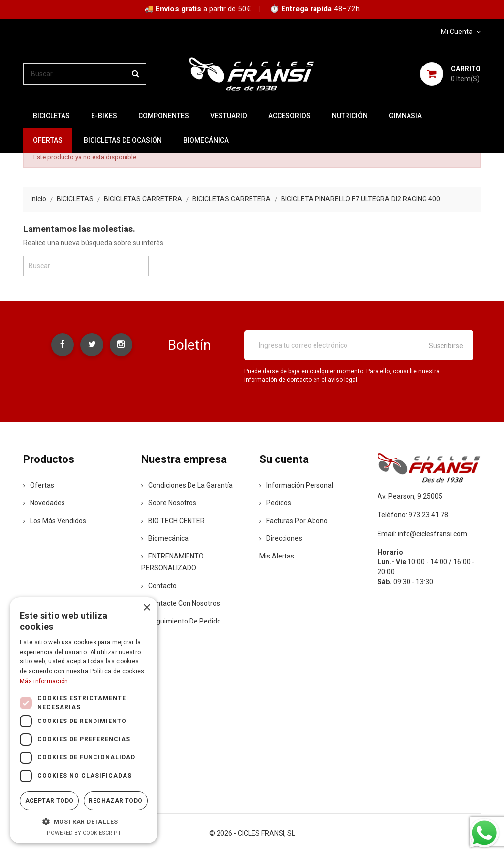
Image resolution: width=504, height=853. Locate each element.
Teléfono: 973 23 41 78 (413, 515)
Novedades (44, 503)
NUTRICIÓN (350, 116)
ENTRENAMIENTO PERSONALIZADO (173, 562)
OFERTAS (48, 140)
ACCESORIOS (289, 116)
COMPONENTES (164, 116)
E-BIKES (104, 116)
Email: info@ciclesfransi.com (422, 534)
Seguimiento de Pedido (181, 621)
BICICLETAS (51, 116)
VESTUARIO (229, 116)
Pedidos (275, 503)
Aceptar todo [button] (49, 801)
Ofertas (39, 485)
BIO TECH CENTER (173, 521)
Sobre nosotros (169, 503)
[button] (84, 821)
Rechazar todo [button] (115, 801)
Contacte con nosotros (181, 603)
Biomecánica (206, 140)
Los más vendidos (55, 521)
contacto (159, 586)
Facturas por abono (294, 521)
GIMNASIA (405, 116)
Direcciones (281, 538)
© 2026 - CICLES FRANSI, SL (252, 833)
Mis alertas (277, 556)
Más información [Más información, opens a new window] (44, 681)
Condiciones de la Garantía (187, 485)
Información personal (296, 485)
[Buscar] (85, 74)
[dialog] (84, 720)
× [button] (146, 608)
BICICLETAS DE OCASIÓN (123, 140)
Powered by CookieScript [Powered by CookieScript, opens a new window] (84, 833)
